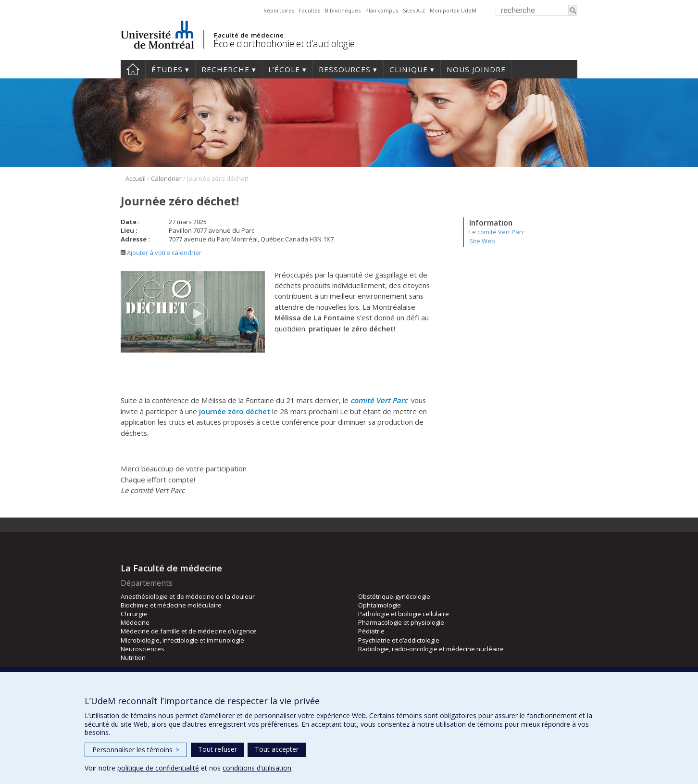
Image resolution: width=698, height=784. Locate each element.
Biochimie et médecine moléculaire (171, 605)
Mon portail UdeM (453, 10)
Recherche (225, 69)
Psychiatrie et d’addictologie (399, 640)
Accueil (133, 69)
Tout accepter (277, 749)
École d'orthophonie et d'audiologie (284, 44)
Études (167, 69)
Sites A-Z (414, 10)
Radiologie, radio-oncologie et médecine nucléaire (431, 649)
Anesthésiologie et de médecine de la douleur (188, 596)
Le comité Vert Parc (497, 232)
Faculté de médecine (249, 35)
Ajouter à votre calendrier (161, 253)
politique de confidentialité (158, 768)
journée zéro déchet (235, 411)
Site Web (482, 241)
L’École (284, 69)
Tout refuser (218, 749)
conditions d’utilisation (257, 768)
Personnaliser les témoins (136, 750)
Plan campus (382, 10)
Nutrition (133, 658)
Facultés (310, 10)
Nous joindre (476, 69)
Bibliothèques (343, 10)
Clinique (409, 69)
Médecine (135, 622)
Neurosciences (143, 649)
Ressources (345, 69)
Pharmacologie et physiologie (401, 622)
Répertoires (279, 10)
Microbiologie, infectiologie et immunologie (182, 640)
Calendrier (166, 178)
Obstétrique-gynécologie (394, 596)
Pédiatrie (371, 631)
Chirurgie (134, 614)
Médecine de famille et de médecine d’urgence (189, 631)
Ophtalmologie (380, 605)
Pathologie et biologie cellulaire (404, 614)
